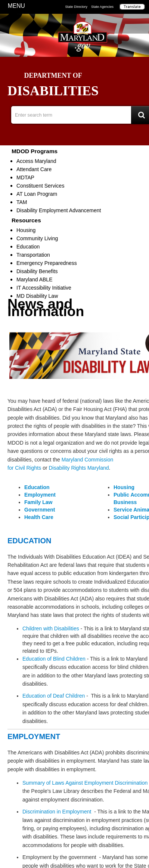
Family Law (38, 502)
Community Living (37, 238)
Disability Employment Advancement (59, 210)
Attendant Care (34, 169)
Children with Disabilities (51, 628)
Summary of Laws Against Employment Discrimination (85, 783)
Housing (26, 230)
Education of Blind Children (54, 659)
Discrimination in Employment (57, 812)
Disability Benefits (37, 271)
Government (40, 510)
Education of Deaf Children (54, 696)
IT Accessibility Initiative (44, 288)
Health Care (39, 517)
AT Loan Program (37, 194)
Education (28, 247)
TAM (22, 202)
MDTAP (25, 177)
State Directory (76, 7)
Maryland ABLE (35, 279)
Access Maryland (36, 161)
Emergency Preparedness (47, 263)
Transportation (33, 255)
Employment (40, 495)
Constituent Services (40, 186)
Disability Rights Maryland (79, 468)
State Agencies (102, 7)
